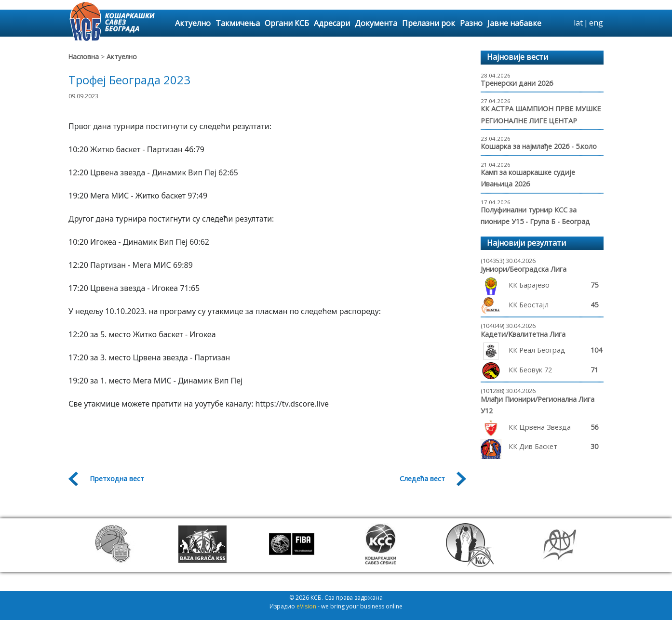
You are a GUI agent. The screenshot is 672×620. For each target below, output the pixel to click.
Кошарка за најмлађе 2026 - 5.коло (539, 146)
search (565, 23)
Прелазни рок (429, 23)
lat (578, 23)
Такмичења (238, 23)
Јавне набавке (514, 23)
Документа (376, 23)
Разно (471, 23)
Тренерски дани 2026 (517, 83)
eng (596, 23)
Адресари (332, 23)
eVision (306, 606)
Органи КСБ (287, 23)
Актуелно (193, 23)
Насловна (84, 57)
